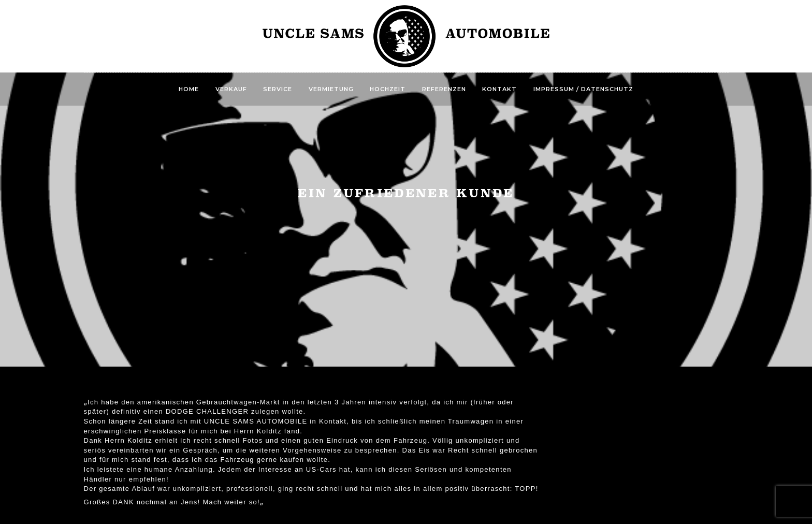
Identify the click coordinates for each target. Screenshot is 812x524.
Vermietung (331, 89)
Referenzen (444, 89)
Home (189, 89)
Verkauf (231, 89)
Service (278, 89)
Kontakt (499, 89)
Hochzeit (388, 89)
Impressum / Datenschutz (583, 89)
